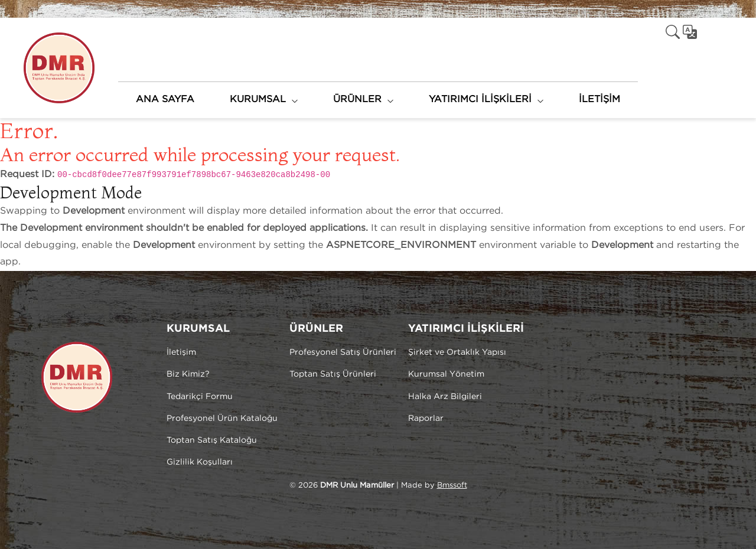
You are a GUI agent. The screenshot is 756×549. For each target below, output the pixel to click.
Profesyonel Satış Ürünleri (343, 352)
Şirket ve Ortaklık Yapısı (457, 352)
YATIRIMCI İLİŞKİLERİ (480, 99)
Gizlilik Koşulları (200, 462)
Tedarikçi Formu (200, 397)
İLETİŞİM (599, 99)
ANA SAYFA (165, 99)
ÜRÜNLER (357, 99)
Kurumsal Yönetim (446, 374)
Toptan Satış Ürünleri (333, 374)
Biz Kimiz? (188, 374)
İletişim (181, 352)
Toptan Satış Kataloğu (212, 440)
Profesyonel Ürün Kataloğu (222, 419)
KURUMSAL (258, 99)
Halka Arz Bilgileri (445, 397)
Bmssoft (452, 486)
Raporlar (426, 419)
